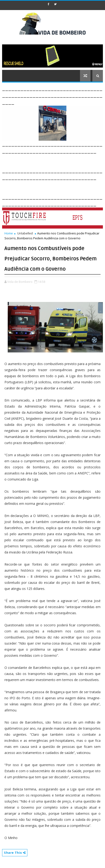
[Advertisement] (54, 160)
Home (9, 233)
